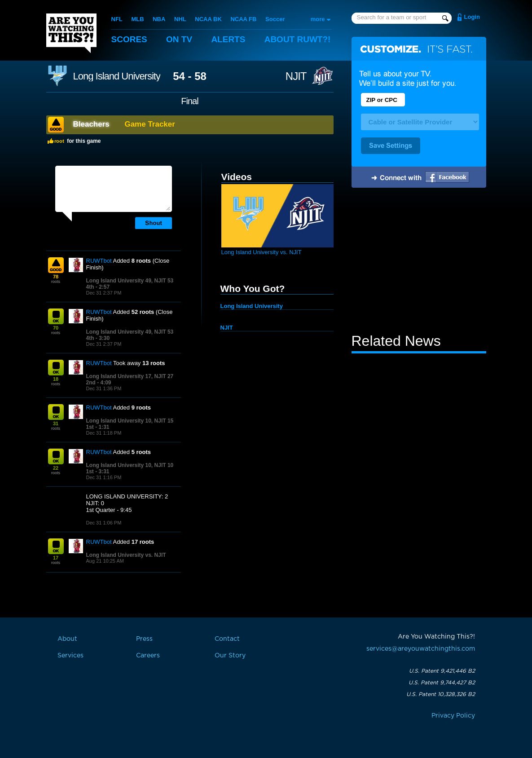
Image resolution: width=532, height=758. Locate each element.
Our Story (230, 656)
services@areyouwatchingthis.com (421, 649)
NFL (117, 19)
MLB (137, 19)
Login (472, 17)
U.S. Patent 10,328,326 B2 (441, 694)
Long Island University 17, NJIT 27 (130, 376)
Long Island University (117, 76)
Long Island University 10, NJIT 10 (130, 465)
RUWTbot (99, 261)
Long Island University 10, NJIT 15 (130, 421)
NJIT (296, 76)
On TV (179, 39)
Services (70, 656)
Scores (129, 39)
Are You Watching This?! (71, 33)
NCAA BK (208, 19)
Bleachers (91, 124)
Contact (227, 639)
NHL (180, 19)
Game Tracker (149, 124)
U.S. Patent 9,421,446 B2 (442, 671)
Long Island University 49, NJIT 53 (130, 281)
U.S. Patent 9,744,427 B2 (442, 683)
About (298, 39)
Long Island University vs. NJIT (126, 555)
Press (144, 639)
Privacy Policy (453, 716)
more (318, 19)
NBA (159, 19)
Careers (148, 656)
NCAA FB (243, 19)
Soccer (275, 19)
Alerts (228, 39)
